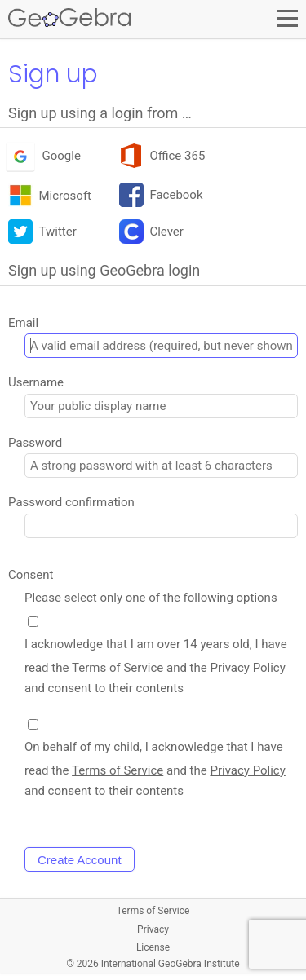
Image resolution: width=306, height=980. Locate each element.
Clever (151, 233)
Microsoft (50, 196)
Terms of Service (118, 668)
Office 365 (162, 157)
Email (23, 323)
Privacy (153, 929)
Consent (31, 575)
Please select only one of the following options (151, 598)
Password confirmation (71, 502)
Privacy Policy (247, 668)
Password (35, 443)
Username (36, 382)
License (153, 947)
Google (44, 157)
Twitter (42, 233)
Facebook (161, 196)
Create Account (80, 860)
